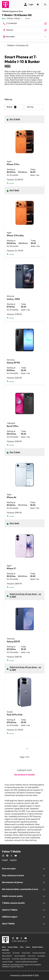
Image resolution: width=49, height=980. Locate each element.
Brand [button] (10, 107)
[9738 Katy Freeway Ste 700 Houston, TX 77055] (25, 30)
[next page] (27, 749)
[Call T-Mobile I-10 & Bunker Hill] (25, 23)
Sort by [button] (34, 107)
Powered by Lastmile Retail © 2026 (24, 976)
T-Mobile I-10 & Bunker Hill (17, 46)
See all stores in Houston (24, 775)
